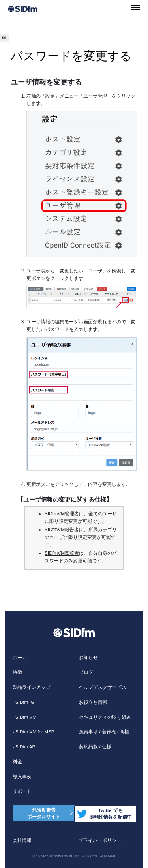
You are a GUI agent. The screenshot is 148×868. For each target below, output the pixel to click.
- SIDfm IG (23, 702)
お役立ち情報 (93, 702)
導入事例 (22, 777)
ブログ (86, 672)
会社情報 (22, 840)
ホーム (20, 657)
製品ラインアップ (32, 687)
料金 (17, 762)
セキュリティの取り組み (105, 717)
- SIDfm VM (24, 717)
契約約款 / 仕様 (95, 747)
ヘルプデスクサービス (103, 687)
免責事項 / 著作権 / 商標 (104, 732)
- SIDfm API (25, 747)
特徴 (17, 672)
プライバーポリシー (100, 840)
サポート (22, 791)
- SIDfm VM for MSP (34, 732)
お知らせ (88, 657)
